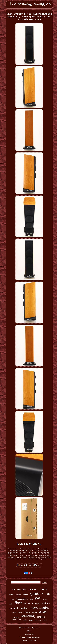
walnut (25, 608)
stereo (45, 599)
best (13, 590)
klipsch (31, 620)
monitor (33, 589)
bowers (29, 603)
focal (37, 604)
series (11, 595)
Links (29, 631)
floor (18, 603)
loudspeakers (22, 599)
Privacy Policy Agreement (29, 637)
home (25, 595)
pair (38, 598)
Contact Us (29, 634)
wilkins (46, 603)
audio (43, 612)
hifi (48, 594)
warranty (38, 620)
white (11, 604)
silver (20, 613)
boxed (14, 613)
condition (41, 617)
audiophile (14, 608)
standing (28, 616)
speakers (37, 594)
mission (25, 620)
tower (27, 612)
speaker (22, 589)
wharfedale (16, 620)
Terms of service (29, 640)
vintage (18, 595)
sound (31, 600)
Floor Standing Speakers (29, 628)
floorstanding (40, 607)
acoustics (16, 617)
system (45, 620)
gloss (13, 600)
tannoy (35, 613)
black (43, 589)
